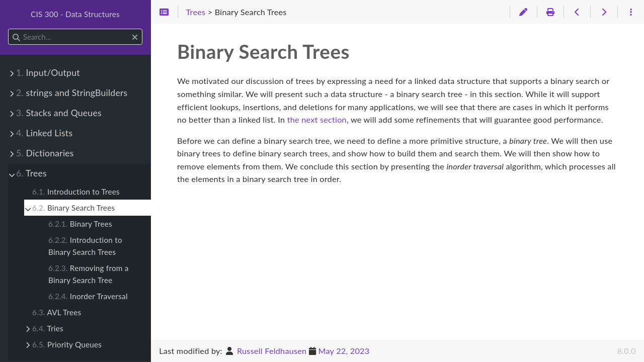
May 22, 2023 (344, 351)
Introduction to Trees (76, 192)
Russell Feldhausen (272, 351)
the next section (317, 119)
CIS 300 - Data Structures (75, 14)
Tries (48, 328)
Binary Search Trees (73, 208)
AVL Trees (57, 312)
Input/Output (48, 73)
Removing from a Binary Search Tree (88, 274)
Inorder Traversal (88, 296)
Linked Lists (44, 133)
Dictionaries (45, 153)
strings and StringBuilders (72, 93)
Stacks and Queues (59, 113)
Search (9, 29)
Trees (31, 173)
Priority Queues (67, 344)
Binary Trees (80, 224)
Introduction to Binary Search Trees (85, 246)
